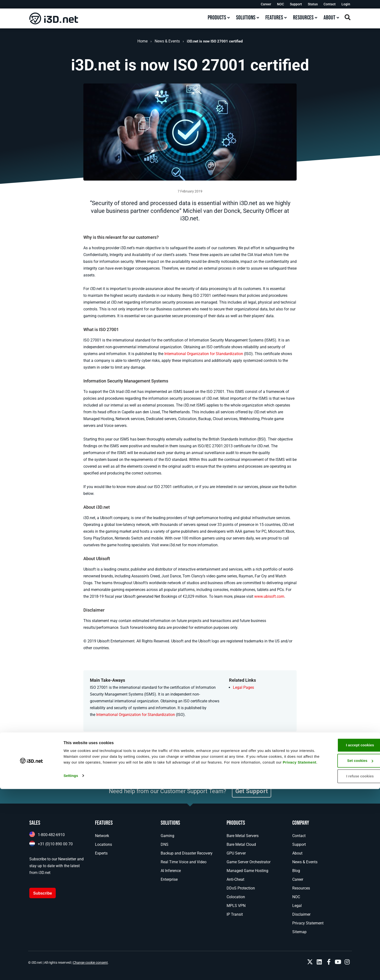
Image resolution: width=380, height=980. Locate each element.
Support (296, 4)
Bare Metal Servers (243, 836)
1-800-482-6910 (51, 835)
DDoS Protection (241, 888)
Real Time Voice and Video (184, 862)
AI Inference (171, 871)
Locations (103, 844)
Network (102, 836)
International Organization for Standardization (204, 354)
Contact (330, 4)
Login (346, 4)
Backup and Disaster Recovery (187, 853)
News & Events (167, 41)
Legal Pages (243, 687)
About (297, 853)
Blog (296, 871)
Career (266, 4)
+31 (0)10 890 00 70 (55, 844)
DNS (165, 844)
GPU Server (236, 853)
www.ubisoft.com (269, 596)
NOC (281, 4)
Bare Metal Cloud (241, 844)
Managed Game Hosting (247, 871)
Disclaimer (301, 914)
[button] (170, 757)
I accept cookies (340, 934)
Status (313, 4)
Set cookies (340, 950)
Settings (71, 970)
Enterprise (169, 879)
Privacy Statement (122, 957)
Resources (301, 888)
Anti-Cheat (235, 879)
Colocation (236, 897)
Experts (101, 853)
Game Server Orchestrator (249, 862)
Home (142, 41)
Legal (297, 906)
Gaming (167, 836)
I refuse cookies (339, 965)
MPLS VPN (236, 906)
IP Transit (235, 914)
